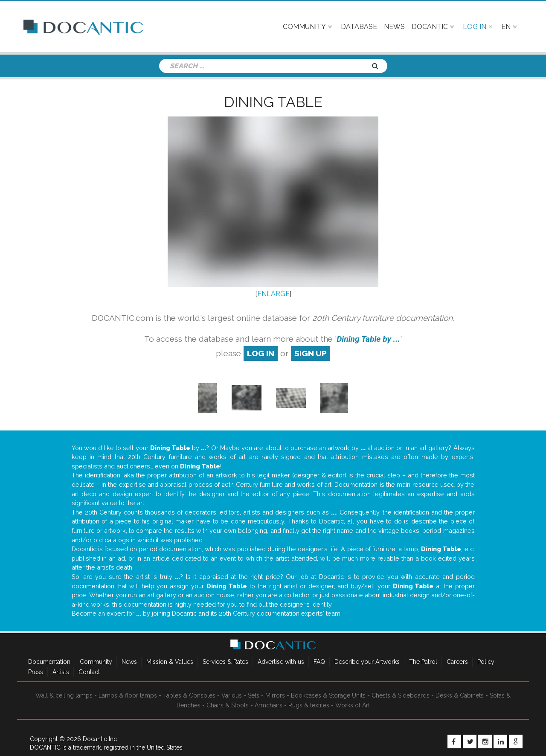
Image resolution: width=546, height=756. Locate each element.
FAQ (319, 662)
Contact (89, 672)
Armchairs (269, 705)
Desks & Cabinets (460, 695)
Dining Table (273, 102)
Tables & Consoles (189, 695)
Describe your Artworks (367, 662)
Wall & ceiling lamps (64, 695)
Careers (457, 662)
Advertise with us (281, 662)
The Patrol (423, 662)
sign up (311, 353)
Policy (486, 662)
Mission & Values (170, 662)
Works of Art (353, 705)
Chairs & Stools (228, 705)
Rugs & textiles (309, 705)
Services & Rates (225, 662)
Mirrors (275, 695)
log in (261, 353)
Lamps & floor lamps (128, 695)
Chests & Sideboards (401, 695)
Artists (61, 672)
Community (96, 662)
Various (232, 695)
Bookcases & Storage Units (328, 695)
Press (36, 672)
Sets (254, 695)
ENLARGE (273, 294)
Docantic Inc (100, 739)
